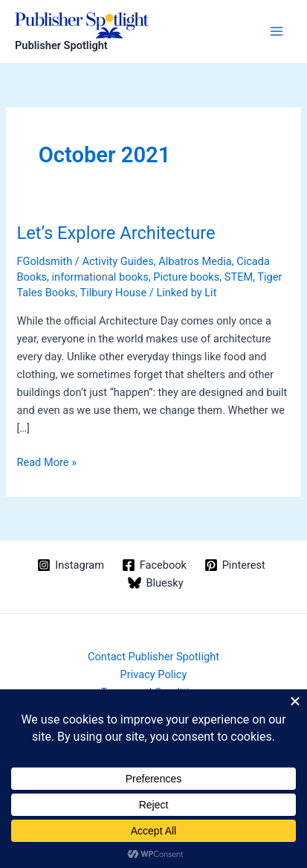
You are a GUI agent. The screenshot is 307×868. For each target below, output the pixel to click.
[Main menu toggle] (277, 31)
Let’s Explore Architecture (116, 233)
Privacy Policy (154, 674)
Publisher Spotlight (61, 45)
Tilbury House (114, 293)
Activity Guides (117, 261)
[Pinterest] (235, 565)
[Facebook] (154, 565)
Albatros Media (195, 261)
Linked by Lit (186, 293)
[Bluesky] (156, 583)
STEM (239, 277)
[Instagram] (70, 565)
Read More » (46, 462)
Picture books (186, 277)
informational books (100, 277)
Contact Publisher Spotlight (153, 657)
